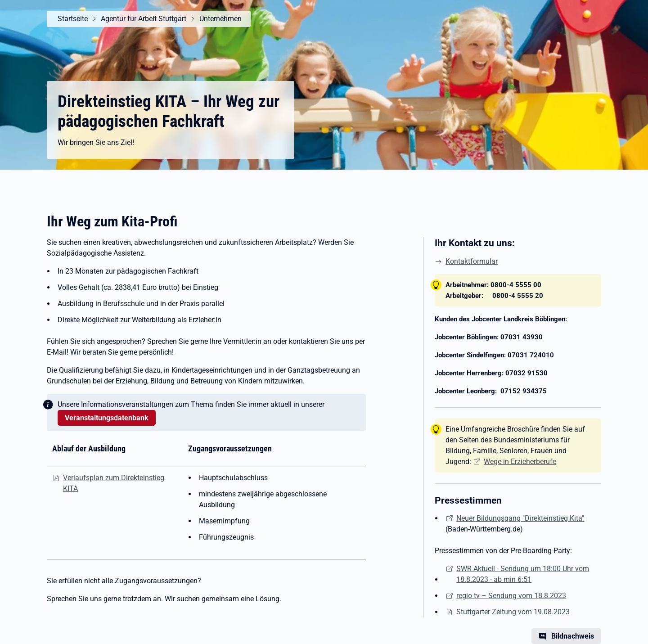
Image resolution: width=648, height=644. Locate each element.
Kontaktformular (472, 261)
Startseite (73, 19)
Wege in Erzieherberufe (520, 462)
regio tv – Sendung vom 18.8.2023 (511, 596)
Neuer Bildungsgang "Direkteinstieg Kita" (520, 518)
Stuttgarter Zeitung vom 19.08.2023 (513, 612)
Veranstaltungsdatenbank (107, 418)
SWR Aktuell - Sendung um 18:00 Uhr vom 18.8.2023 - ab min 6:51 (523, 574)
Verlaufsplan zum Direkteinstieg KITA (114, 483)
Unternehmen (220, 19)
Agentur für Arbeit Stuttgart (144, 19)
